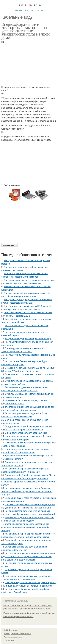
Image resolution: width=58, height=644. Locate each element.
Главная (18, 10)
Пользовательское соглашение (21, 634)
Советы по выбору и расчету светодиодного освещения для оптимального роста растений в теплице (25, 527)
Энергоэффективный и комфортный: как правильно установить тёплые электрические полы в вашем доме (25, 31)
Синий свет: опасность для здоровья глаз (26, 433)
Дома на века (29, 5)
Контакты (7, 634)
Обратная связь (9, 641)
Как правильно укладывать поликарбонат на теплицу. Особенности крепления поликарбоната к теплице (27, 491)
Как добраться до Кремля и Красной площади (28, 339)
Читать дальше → (10, 245)
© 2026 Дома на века (11, 630)
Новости (29, 10)
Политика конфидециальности (14, 637)
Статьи (40, 10)
